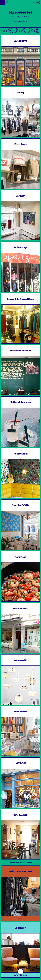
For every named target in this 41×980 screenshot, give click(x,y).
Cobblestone (22, 21)
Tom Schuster (22, 975)
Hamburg (16, 16)
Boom (22, 918)
